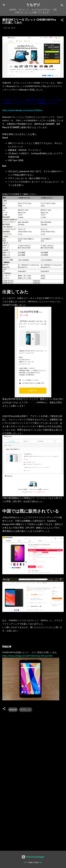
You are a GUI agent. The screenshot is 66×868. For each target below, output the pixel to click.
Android (13, 710)
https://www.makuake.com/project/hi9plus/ (23, 110)
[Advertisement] (33, 813)
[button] (62, 20)
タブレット (26, 710)
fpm (41, 863)
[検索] (62, 6)
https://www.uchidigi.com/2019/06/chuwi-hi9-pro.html (27, 656)
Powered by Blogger (33, 857)
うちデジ (33, 5)
